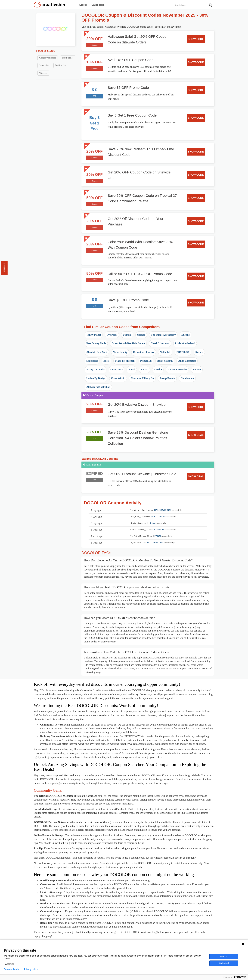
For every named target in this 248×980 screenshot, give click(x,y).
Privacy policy (31, 969)
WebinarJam (61, 65)
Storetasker (44, 65)
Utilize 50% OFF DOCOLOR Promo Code (140, 274)
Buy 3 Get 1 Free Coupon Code (132, 115)
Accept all (224, 957)
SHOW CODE (196, 39)
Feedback (4, 268)
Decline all (224, 963)
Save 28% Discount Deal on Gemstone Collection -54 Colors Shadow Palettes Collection (138, 438)
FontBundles (68, 58)
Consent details (11, 969)
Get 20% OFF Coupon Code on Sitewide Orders (139, 175)
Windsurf (43, 73)
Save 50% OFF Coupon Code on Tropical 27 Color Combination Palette (142, 198)
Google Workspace (48, 58)
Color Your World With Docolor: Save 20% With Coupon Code (140, 245)
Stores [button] (83, 5)
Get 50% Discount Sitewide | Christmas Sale (142, 474)
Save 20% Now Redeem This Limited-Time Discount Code (141, 152)
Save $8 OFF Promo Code (128, 300)
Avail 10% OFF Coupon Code (131, 60)
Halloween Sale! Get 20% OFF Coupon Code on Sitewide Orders (138, 39)
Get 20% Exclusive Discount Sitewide (137, 405)
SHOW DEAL (196, 435)
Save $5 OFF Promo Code (128, 88)
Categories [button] (98, 5)
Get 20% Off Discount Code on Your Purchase (136, 221)
